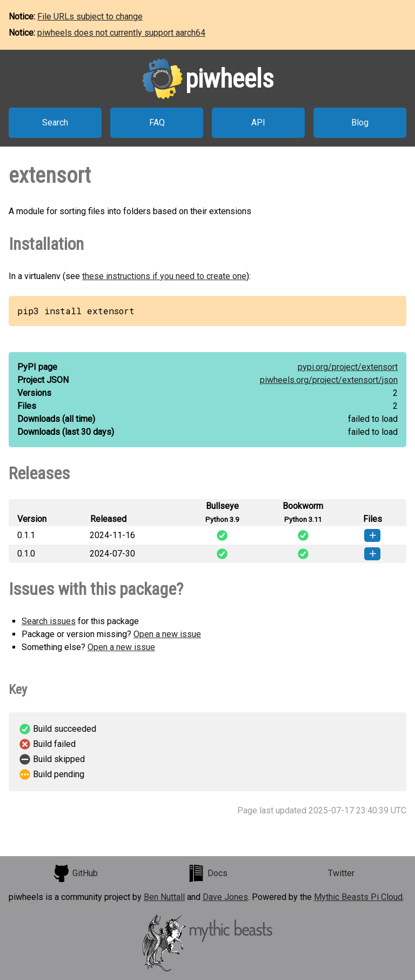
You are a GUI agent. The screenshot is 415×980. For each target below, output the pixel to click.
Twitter (341, 873)
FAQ (157, 122)
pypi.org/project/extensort (348, 367)
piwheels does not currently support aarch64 (121, 33)
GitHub (75, 873)
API (258, 122)
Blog (360, 122)
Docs (207, 873)
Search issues (49, 621)
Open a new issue (167, 634)
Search (55, 122)
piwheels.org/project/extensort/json (329, 380)
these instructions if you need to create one (164, 276)
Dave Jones (225, 897)
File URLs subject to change (90, 16)
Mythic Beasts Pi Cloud (358, 897)
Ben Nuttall (164, 897)
